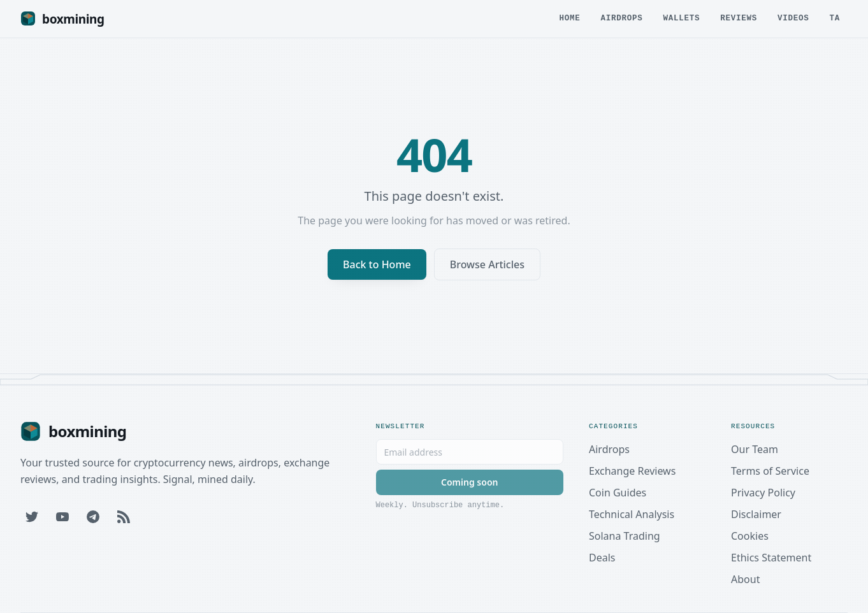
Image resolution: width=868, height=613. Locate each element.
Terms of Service (770, 471)
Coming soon (469, 482)
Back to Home (377, 264)
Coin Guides (618, 493)
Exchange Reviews (632, 471)
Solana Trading (625, 536)
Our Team (755, 449)
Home (569, 21)
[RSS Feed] (124, 517)
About (745, 579)
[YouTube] (62, 517)
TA (835, 21)
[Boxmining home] (62, 18)
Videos (793, 21)
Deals (602, 558)
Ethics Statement (771, 558)
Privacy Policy (763, 493)
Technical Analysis (632, 514)
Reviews (739, 21)
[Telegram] (93, 517)
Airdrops (621, 21)
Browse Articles (487, 264)
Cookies (750, 536)
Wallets (681, 21)
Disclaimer (756, 514)
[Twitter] (32, 517)
